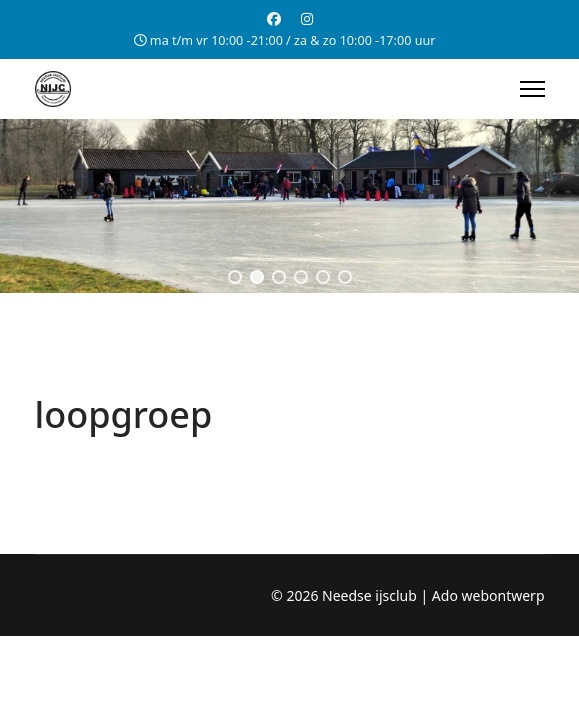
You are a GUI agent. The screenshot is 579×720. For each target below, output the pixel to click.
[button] (235, 277)
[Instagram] (307, 18)
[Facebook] (274, 18)
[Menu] (532, 89)
